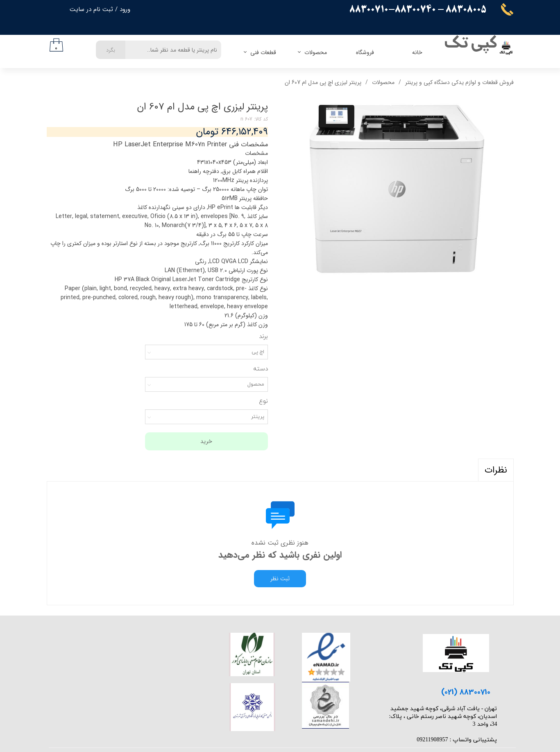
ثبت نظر (280, 579)
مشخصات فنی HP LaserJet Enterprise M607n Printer (190, 145)
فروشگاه (365, 52)
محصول (256, 384)
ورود (125, 9)
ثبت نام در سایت (91, 9)
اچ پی (258, 352)
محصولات (316, 52)
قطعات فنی (263, 52)
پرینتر (258, 417)
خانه (417, 52)
